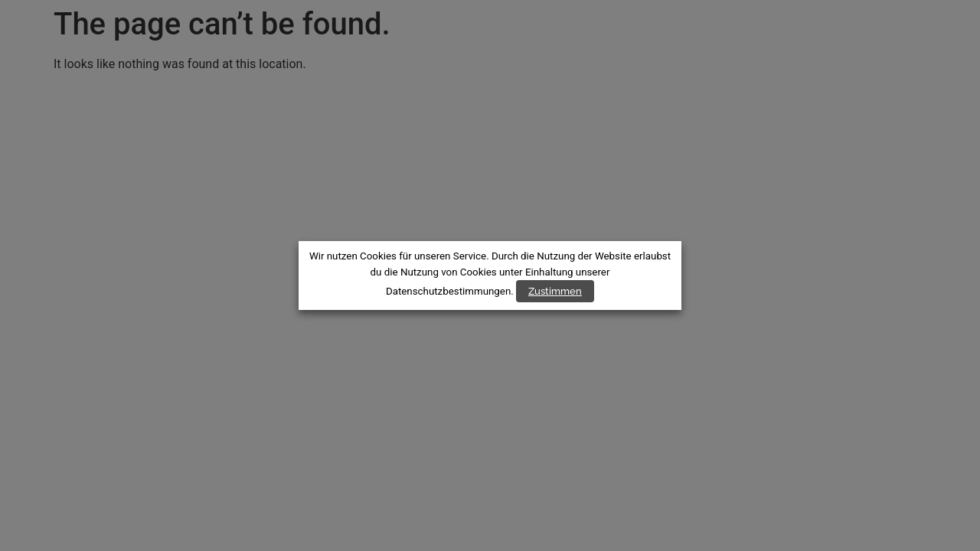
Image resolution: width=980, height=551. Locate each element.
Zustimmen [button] (555, 291)
